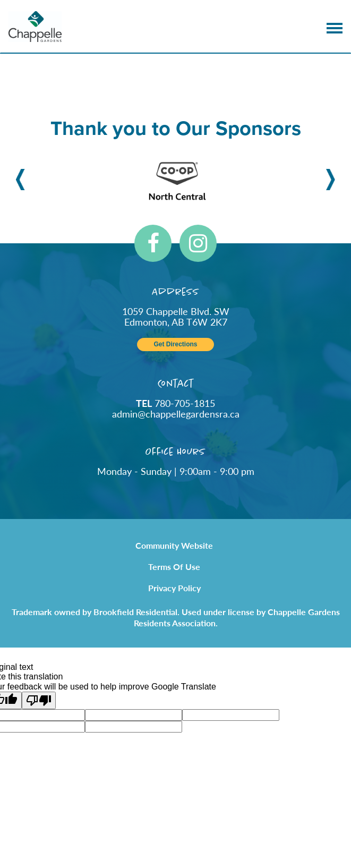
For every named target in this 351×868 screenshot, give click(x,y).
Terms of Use (174, 567)
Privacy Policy (174, 588)
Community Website (174, 545)
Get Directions (175, 344)
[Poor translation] (39, 700)
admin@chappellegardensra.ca (176, 414)
